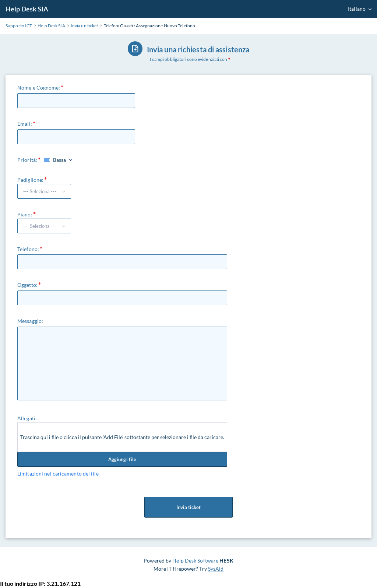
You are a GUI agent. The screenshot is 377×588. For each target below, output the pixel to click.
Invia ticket (188, 507)
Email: (25, 124)
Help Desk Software (195, 561)
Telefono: (28, 249)
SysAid (216, 569)
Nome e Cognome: (39, 88)
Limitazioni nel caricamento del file (58, 474)
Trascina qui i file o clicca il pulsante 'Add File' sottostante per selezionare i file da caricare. (122, 437)
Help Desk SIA (27, 9)
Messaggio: (30, 321)
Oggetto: (27, 285)
